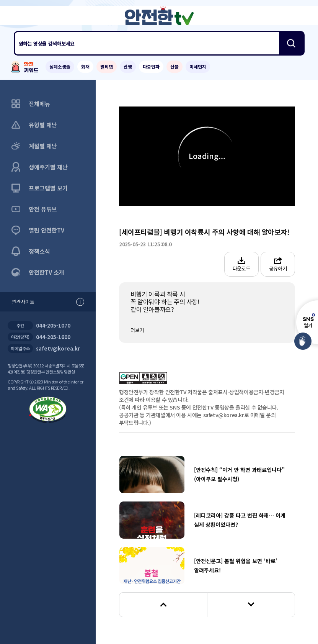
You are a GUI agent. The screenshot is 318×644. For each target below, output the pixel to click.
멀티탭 (107, 66)
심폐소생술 (60, 66)
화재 (85, 66)
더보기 (137, 330)
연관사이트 (48, 302)
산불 (174, 66)
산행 (128, 66)
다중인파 (151, 66)
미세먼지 (198, 66)
